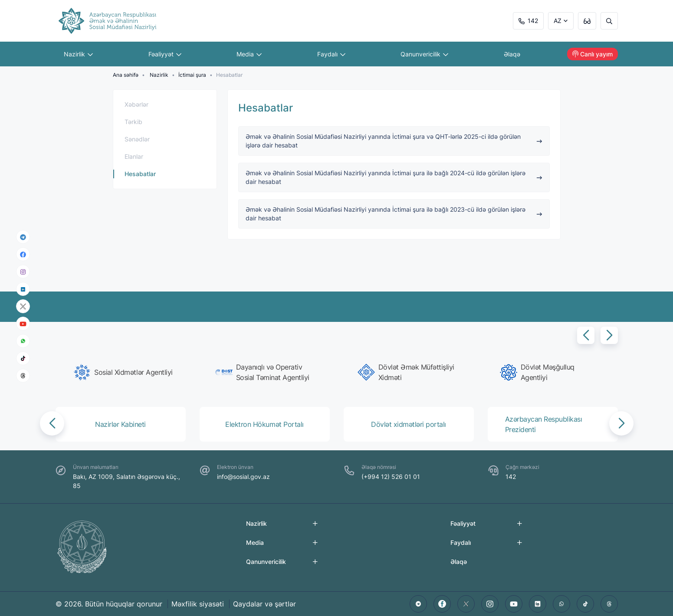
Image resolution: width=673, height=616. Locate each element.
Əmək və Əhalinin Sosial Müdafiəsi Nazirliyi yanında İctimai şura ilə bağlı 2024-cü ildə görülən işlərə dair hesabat (394, 177)
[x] (23, 306)
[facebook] (23, 254)
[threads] (23, 376)
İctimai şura (192, 75)
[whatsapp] (23, 341)
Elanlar (134, 156)
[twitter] (466, 604)
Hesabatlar (140, 174)
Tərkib (133, 122)
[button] (586, 335)
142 (528, 21)
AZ (558, 21)
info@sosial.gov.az (243, 477)
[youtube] (23, 324)
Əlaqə (512, 54)
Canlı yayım (593, 54)
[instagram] (23, 272)
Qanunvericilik (425, 54)
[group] (123, 372)
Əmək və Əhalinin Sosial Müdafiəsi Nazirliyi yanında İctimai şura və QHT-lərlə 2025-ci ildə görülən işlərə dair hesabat (394, 141)
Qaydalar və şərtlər (264, 604)
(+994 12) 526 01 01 (391, 477)
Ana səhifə (126, 75)
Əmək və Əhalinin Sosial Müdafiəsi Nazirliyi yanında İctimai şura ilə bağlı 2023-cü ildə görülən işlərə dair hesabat (394, 214)
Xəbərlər (136, 104)
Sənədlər (137, 139)
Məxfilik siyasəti (198, 604)
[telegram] (23, 237)
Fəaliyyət (165, 54)
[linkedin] (23, 289)
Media (250, 54)
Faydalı (331, 54)
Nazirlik (79, 54)
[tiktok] (23, 358)
